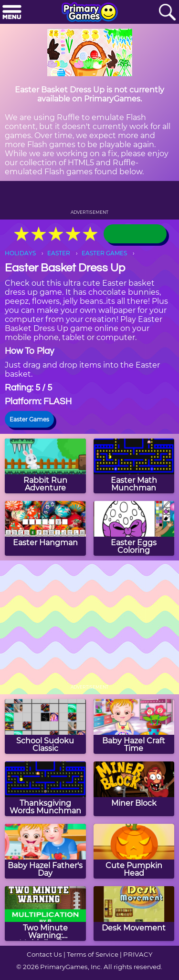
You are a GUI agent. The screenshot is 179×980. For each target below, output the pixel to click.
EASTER (59, 253)
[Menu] (12, 13)
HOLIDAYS (20, 253)
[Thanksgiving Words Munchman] (45, 789)
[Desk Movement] (134, 914)
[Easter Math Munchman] (134, 466)
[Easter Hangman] (45, 528)
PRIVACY (138, 954)
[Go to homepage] (90, 13)
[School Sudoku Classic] (45, 726)
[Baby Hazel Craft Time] (134, 726)
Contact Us (44, 954)
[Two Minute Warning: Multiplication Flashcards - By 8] (45, 914)
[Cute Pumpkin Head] (134, 851)
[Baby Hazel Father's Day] (45, 851)
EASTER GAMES (104, 253)
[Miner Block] (134, 789)
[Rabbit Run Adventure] (45, 466)
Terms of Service (93, 954)
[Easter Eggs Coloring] (134, 528)
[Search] (167, 13)
